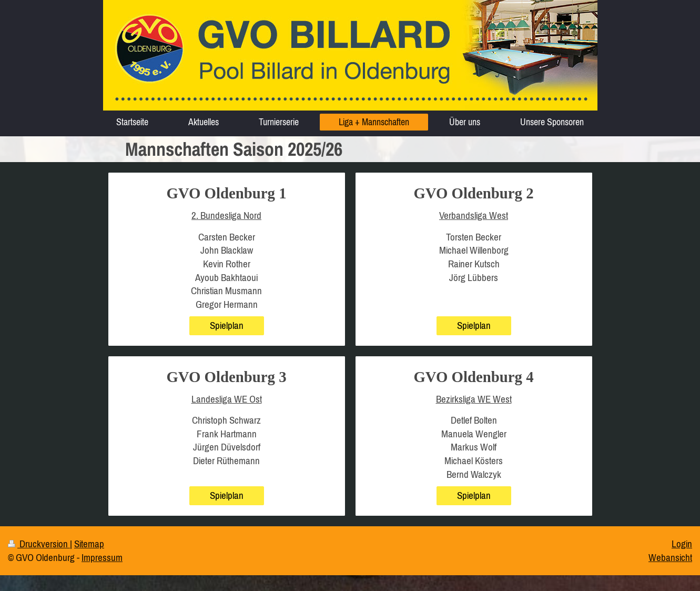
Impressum (102, 557)
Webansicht (670, 557)
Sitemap (89, 544)
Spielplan (227, 325)
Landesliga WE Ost (227, 399)
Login (682, 544)
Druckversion (39, 544)
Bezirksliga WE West (474, 399)
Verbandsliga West (474, 215)
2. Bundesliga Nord (226, 215)
